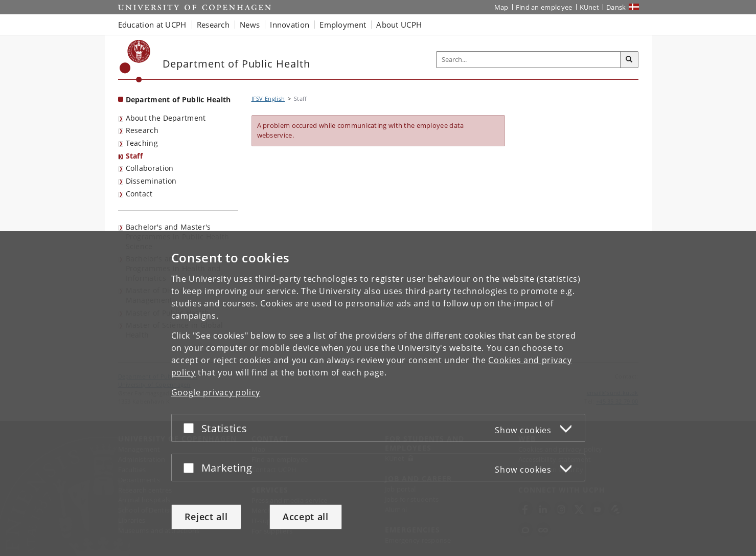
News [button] (250, 25)
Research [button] (213, 25)
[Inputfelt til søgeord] (529, 60)
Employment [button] (343, 25)
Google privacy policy (216, 392)
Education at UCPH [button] (152, 25)
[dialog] (378, 394)
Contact (139, 194)
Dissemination (151, 181)
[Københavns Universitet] (135, 61)
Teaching (142, 143)
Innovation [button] (290, 25)
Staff (134, 156)
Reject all (206, 517)
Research (142, 130)
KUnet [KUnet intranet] (590, 7)
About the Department (166, 118)
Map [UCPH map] (501, 7)
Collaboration (150, 168)
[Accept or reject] (191, 428)
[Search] (629, 60)
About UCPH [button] (399, 25)
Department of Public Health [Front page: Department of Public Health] (178, 99)
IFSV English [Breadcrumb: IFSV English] (268, 98)
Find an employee (544, 7)
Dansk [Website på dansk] (616, 7)
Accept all (306, 517)
